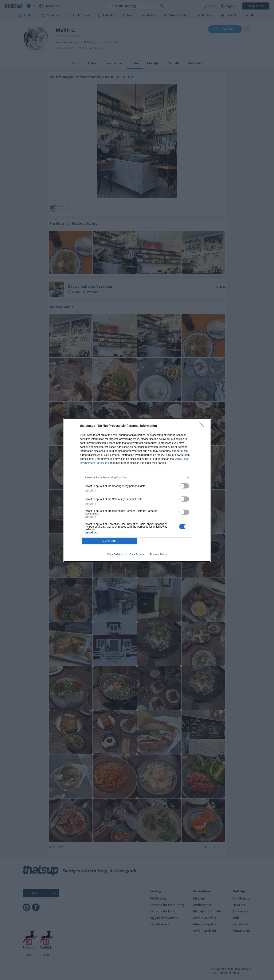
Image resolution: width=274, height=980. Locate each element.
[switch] (184, 486)
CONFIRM (110, 541)
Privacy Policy (158, 554)
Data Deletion (115, 554)
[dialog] (137, 490)
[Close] (203, 426)
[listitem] (137, 478)
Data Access (137, 554)
